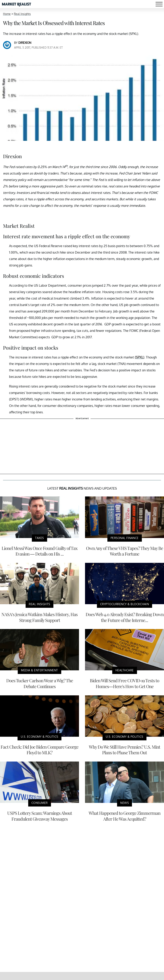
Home (7, 14)
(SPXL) (140, 357)
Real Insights (22, 14)
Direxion (25, 43)
